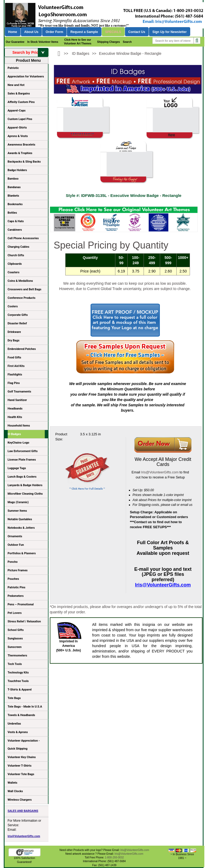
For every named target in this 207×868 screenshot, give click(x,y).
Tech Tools (15, 664)
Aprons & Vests (18, 136)
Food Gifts (26, 358)
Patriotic (13, 68)
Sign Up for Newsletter (170, 32)
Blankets (13, 196)
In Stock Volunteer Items (43, 42)
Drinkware (14, 332)
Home (13, 32)
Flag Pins (14, 383)
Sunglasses (15, 638)
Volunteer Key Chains (22, 757)
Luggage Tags (17, 468)
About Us (31, 32)
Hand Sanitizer (17, 400)
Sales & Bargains (19, 94)
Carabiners (15, 230)
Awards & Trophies (26, 154)
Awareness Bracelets (22, 145)
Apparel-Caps (17, 111)
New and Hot (16, 85)
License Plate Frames (22, 460)
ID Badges (14, 434)
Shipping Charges (108, 42)
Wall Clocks (15, 791)
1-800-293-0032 (114, 857)
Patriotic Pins (17, 587)
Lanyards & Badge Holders (25, 485)
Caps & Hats (16, 221)
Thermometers (18, 656)
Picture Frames (18, 570)
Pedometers (16, 596)
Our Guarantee (15, 42)
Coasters (14, 272)
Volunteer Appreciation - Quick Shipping (24, 745)
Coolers (13, 306)
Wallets (13, 783)
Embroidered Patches (22, 349)
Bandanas (14, 187)
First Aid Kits (16, 366)
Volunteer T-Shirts (20, 766)
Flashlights (15, 375)
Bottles (12, 213)
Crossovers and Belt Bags (25, 289)
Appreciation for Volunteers (26, 77)
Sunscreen (15, 647)
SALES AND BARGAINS (23, 811)
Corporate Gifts (18, 315)
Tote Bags (26, 699)
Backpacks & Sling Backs (24, 162)
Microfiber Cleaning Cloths (25, 494)
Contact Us (137, 32)
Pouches (13, 579)
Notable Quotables (20, 519)
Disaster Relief (17, 323)
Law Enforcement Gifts (23, 451)
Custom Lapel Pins (20, 119)
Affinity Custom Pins (26, 103)
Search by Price (30, 52)
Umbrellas (14, 724)
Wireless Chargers (20, 800)
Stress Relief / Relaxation (24, 621)
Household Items (19, 426)
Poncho (13, 562)
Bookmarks (15, 204)
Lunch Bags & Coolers (22, 477)
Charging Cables (19, 247)
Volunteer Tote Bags (21, 774)
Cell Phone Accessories (23, 238)
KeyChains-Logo (19, 443)
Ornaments (15, 536)
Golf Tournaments (19, 392)
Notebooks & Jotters (21, 528)
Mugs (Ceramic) (18, 502)
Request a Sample (84, 32)
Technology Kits (18, 673)
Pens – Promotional (21, 604)
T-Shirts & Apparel (20, 690)
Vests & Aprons (18, 732)
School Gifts (16, 630)
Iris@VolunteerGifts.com (24, 836)
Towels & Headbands (21, 715)
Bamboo (13, 179)
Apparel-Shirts (17, 128)
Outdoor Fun (16, 545)
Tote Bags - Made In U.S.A (25, 707)
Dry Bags (14, 340)
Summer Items (17, 511)
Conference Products (26, 299)
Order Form (54, 32)
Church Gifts (16, 255)
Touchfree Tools (18, 681)
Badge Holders (17, 170)
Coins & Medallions (20, 281)
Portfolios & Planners (22, 553)
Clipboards (15, 264)
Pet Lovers (15, 613)
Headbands (15, 409)
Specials (113, 32)
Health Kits (15, 417)
